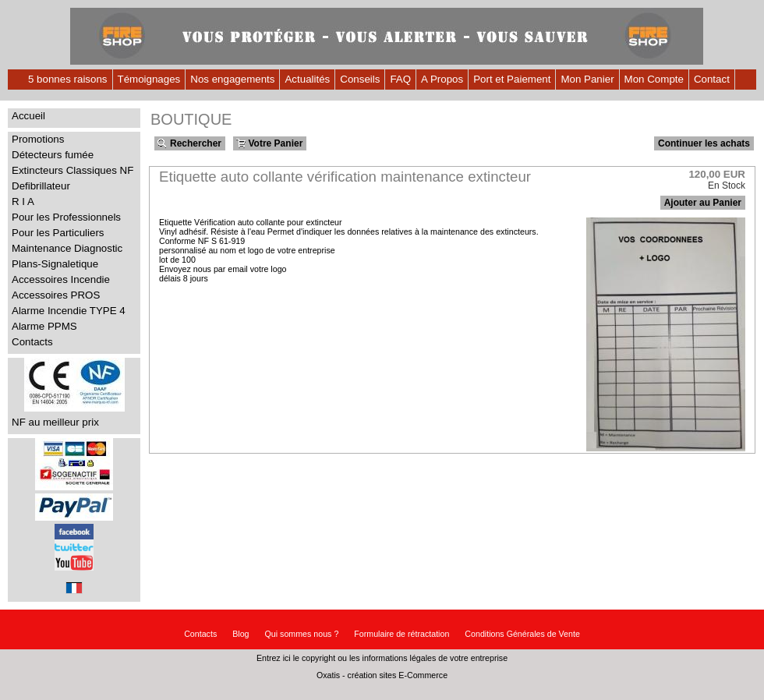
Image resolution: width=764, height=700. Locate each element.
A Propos (442, 79)
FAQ (400, 79)
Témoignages (149, 79)
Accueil (28, 116)
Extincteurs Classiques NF (73, 170)
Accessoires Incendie (61, 279)
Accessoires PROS (56, 295)
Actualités (307, 79)
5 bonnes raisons (68, 79)
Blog (241, 634)
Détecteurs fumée (53, 155)
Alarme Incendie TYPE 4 (69, 311)
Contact (712, 79)
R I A (23, 202)
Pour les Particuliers (58, 233)
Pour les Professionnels (66, 217)
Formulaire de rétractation (401, 634)
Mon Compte (654, 79)
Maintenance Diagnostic (67, 248)
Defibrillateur (41, 186)
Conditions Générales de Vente (522, 634)
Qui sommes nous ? (302, 634)
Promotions (38, 139)
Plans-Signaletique (55, 264)
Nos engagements (232, 79)
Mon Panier (587, 79)
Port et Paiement (512, 79)
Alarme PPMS (44, 326)
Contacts (32, 342)
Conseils (360, 79)
